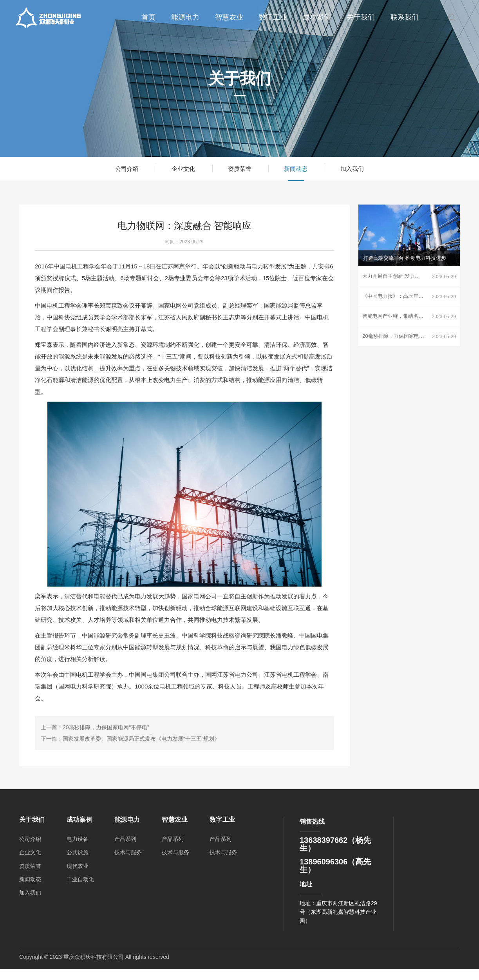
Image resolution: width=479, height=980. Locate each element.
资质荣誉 (240, 169)
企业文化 (182, 169)
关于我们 (361, 17)
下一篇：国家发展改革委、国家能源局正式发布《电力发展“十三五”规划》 (130, 773)
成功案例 (317, 17)
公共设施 (78, 854)
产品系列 (125, 840)
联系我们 (405, 17)
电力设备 (78, 840)
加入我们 (355, 169)
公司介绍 (124, 169)
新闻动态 (297, 169)
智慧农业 (229, 17)
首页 (148, 17)
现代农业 (78, 867)
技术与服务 (128, 854)
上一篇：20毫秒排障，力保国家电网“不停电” (95, 761)
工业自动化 (80, 880)
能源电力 (185, 17)
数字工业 (273, 17)
